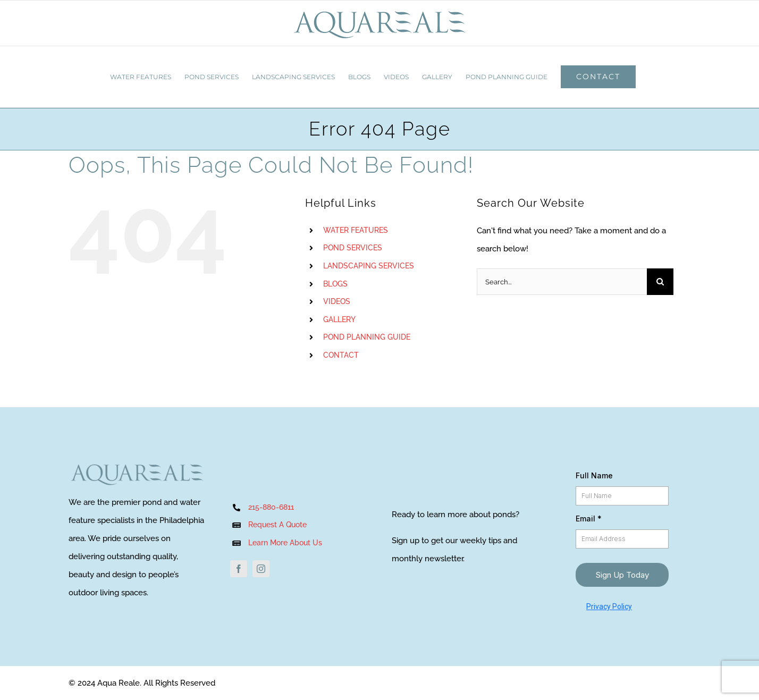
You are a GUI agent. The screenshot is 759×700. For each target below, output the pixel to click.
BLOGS (335, 284)
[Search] (660, 282)
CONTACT (341, 355)
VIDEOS (337, 301)
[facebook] (239, 569)
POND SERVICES (353, 248)
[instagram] (261, 569)
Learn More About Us (286, 543)
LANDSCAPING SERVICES (369, 266)
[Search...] (562, 282)
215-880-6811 (271, 507)
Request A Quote (277, 525)
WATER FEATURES (356, 230)
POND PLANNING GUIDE (367, 337)
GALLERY (339, 319)
